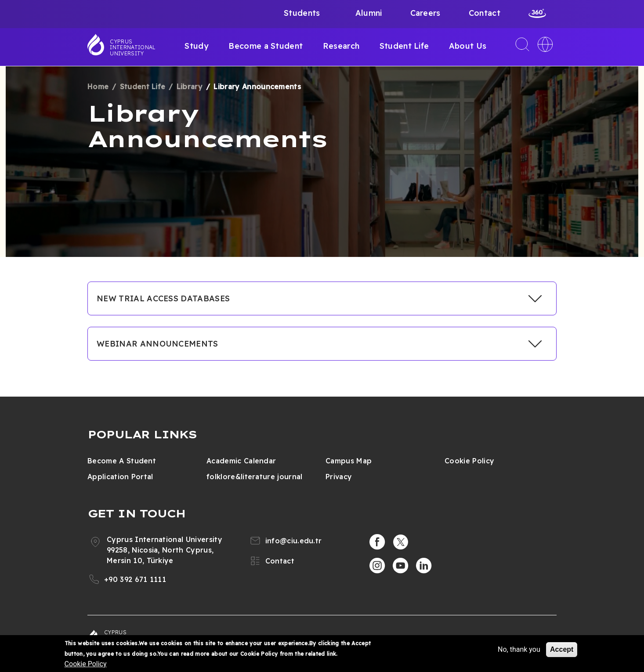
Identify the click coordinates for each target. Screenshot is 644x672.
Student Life (404, 46)
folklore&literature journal (255, 477)
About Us (468, 46)
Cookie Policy (469, 461)
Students (302, 13)
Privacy (339, 477)
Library (190, 87)
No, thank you (519, 649)
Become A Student (122, 461)
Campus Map (349, 461)
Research (341, 46)
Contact (485, 13)
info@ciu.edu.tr (294, 541)
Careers (425, 13)
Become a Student (266, 46)
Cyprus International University (133, 47)
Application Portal (120, 477)
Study (197, 46)
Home (98, 87)
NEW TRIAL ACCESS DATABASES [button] (163, 298)
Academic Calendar (241, 461)
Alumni (369, 13)
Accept (562, 649)
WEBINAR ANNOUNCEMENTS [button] (157, 344)
